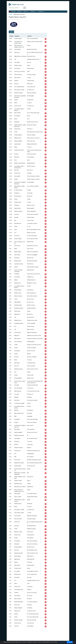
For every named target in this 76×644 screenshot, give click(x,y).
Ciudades (40, 12)
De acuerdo (70, 642)
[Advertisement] (47, 6)
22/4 (11, 32)
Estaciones (20, 11)
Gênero (25, 12)
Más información (62, 642)
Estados (33, 12)
